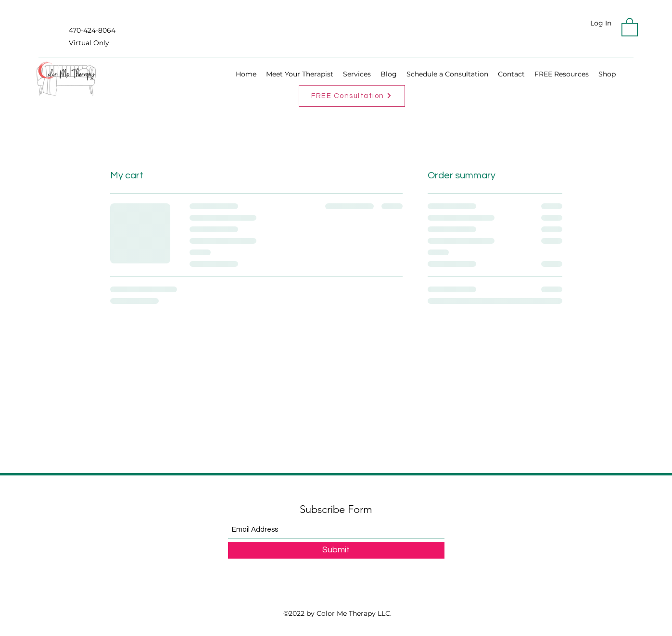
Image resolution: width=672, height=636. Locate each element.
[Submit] (336, 550)
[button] (630, 26)
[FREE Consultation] (352, 96)
